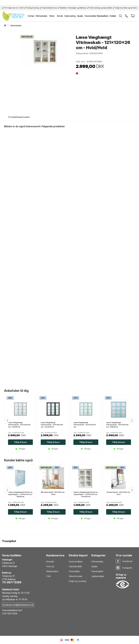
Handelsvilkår (75, 566)
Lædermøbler (98, 576)
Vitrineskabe (97, 562)
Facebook (127, 561)
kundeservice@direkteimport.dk (18, 605)
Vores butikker (76, 562)
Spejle (94, 566)
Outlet (113, 16)
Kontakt (50, 562)
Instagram (127, 568)
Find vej (50, 566)
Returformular (76, 576)
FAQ (48, 576)
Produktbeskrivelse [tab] (19, 117)
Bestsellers (103, 16)
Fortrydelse (74, 571)
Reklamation (52, 571)
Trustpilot (9, 541)
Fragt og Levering (77, 581)
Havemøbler (97, 571)
